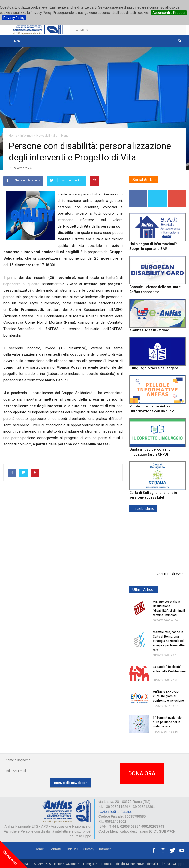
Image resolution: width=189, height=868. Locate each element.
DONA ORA (142, 773)
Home (39, 849)
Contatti (55, 849)
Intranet (105, 849)
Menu (81, 30)
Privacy (89, 849)
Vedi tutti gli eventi (171, 574)
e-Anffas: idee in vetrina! (149, 330)
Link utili (72, 849)
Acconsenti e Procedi (169, 13)
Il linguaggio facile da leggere (154, 368)
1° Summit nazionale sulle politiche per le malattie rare (167, 722)
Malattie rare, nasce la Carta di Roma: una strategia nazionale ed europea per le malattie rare (169, 641)
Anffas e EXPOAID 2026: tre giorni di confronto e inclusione (168, 696)
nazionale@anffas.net (115, 812)
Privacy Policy (14, 18)
